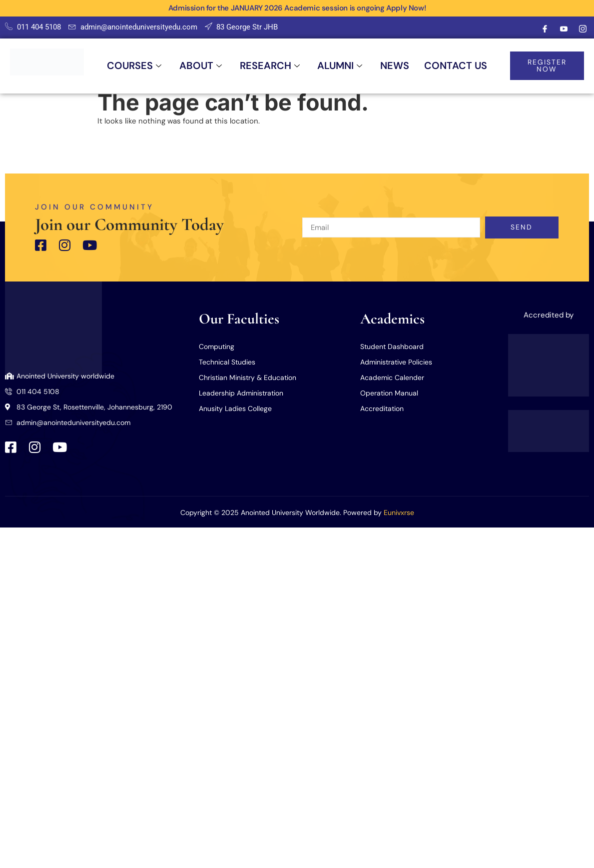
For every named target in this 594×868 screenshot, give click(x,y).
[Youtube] (564, 29)
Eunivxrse (399, 512)
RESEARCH (270, 66)
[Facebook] (545, 29)
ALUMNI (340, 66)
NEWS (396, 66)
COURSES (133, 66)
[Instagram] (583, 29)
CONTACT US (457, 66)
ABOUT (200, 66)
